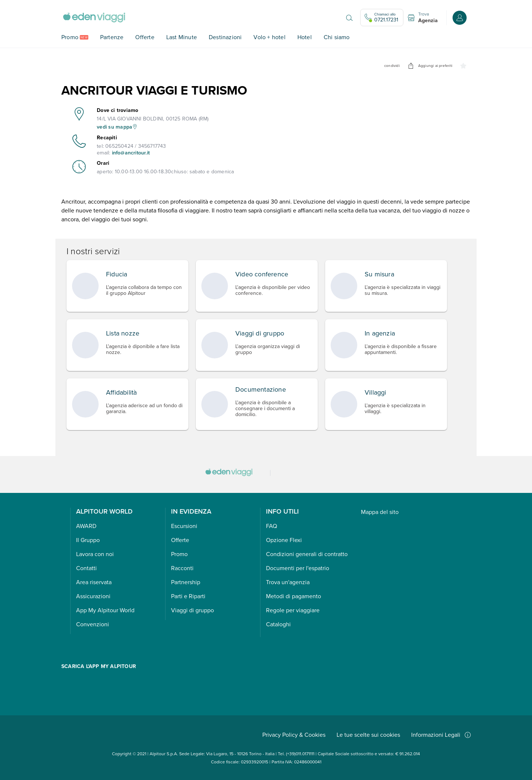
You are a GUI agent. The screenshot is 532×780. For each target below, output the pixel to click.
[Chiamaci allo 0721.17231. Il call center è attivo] (382, 18)
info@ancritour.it (131, 153)
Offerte (145, 37)
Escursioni (184, 526)
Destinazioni (225, 37)
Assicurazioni (93, 596)
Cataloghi (278, 624)
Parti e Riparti (188, 596)
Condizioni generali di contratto (307, 554)
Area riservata (94, 582)
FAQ (272, 526)
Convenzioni (93, 624)
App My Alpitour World (105, 610)
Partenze (112, 37)
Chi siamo (337, 37)
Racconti (182, 568)
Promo (70, 37)
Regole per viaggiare (293, 610)
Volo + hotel (269, 37)
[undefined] (411, 66)
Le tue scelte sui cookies (368, 735)
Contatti (86, 568)
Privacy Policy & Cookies (294, 735)
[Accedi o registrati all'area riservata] (460, 18)
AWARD (86, 526)
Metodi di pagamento (294, 596)
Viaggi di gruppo (192, 610)
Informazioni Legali (441, 735)
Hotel (305, 37)
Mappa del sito (380, 512)
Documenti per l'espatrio (298, 568)
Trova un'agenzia (288, 582)
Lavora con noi (95, 554)
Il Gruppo (88, 540)
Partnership (186, 582)
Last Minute (182, 37)
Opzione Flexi (284, 540)
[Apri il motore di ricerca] (349, 18)
